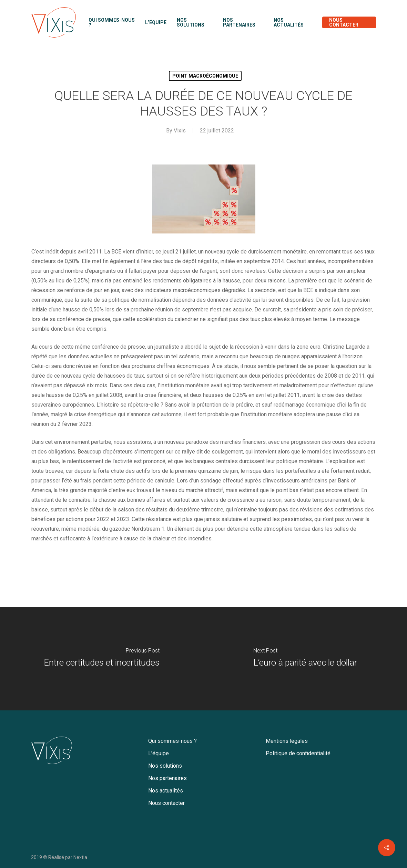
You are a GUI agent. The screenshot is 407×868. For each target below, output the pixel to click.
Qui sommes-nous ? (172, 741)
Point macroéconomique (205, 76)
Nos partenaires (167, 778)
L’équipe (159, 753)
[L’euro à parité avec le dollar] (306, 659)
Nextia (80, 857)
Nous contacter (166, 803)
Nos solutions (165, 766)
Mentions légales (287, 741)
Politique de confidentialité (298, 753)
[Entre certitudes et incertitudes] (102, 659)
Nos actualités (166, 791)
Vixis (180, 131)
